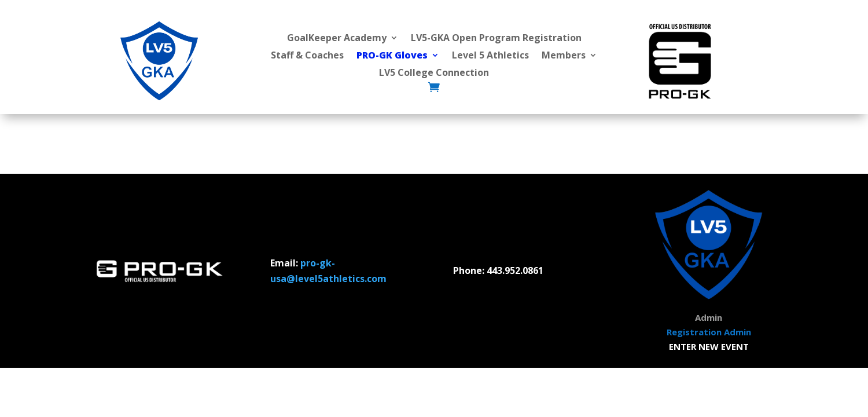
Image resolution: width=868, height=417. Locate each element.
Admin (709, 317)
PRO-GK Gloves (392, 56)
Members (564, 56)
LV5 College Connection (434, 74)
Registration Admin (709, 332)
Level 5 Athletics (490, 56)
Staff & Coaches (307, 56)
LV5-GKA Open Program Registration (496, 39)
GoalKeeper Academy (337, 39)
